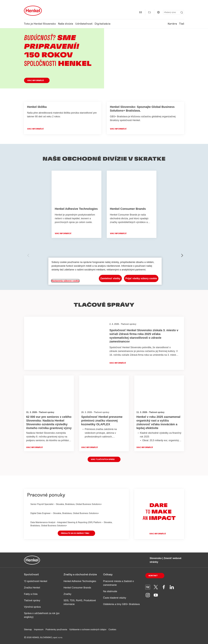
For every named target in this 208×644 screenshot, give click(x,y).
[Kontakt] (141, 12)
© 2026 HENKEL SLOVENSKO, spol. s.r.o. (43, 637)
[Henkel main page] (33, 11)
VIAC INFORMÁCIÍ (35, 129)
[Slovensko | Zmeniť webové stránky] (158, 12)
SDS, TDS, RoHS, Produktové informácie (80, 602)
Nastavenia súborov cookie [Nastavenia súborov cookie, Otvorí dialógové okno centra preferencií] (65, 281)
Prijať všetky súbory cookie (141, 278)
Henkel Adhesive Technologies (80, 581)
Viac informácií (35, 81)
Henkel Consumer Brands (77, 588)
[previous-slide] (28, 255)
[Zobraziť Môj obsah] (149, 12)
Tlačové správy (32, 600)
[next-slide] (182, 255)
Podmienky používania (56, 630)
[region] (105, 271)
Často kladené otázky (115, 598)
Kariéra (172, 24)
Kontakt (153, 576)
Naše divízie (66, 24)
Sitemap (28, 630)
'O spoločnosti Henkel (36, 581)
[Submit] (182, 12)
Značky (67, 594)
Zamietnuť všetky (110, 278)
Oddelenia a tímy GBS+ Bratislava (121, 604)
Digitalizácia (102, 24)
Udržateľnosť (84, 24)
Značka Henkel (32, 588)
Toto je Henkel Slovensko (40, 24)
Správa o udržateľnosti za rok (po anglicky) (42, 615)
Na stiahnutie (110, 591)
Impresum (39, 630)
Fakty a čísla (31, 594)
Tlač (182, 24)
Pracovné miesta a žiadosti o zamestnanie (118, 583)
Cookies (112, 630)
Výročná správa (32, 607)
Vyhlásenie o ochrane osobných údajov (88, 630)
